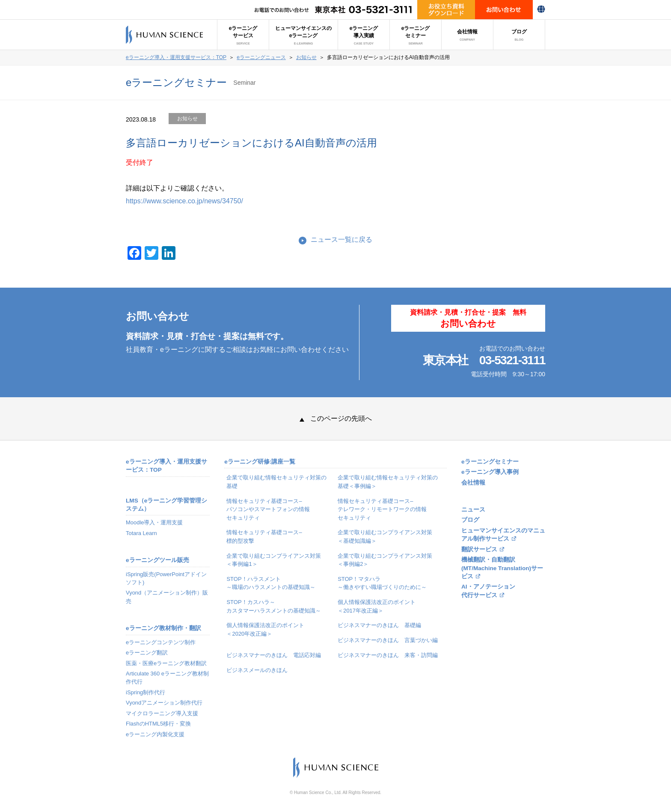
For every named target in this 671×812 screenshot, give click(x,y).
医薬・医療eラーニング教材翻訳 (166, 663)
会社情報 (467, 35)
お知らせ (306, 57)
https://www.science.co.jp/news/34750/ (184, 201)
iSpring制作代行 (145, 692)
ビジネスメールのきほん (257, 670)
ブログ (519, 35)
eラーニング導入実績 (364, 35)
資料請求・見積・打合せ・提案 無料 (468, 318)
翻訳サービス (479, 549)
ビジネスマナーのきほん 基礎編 (379, 625)
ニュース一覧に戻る (341, 239)
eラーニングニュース (261, 57)
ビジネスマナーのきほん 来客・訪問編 (388, 655)
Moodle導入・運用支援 (154, 522)
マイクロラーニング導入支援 (162, 713)
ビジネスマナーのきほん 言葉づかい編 (388, 640)
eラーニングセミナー (416, 35)
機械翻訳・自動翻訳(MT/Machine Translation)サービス (502, 568)
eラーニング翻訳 (147, 653)
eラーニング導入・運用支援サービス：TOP (176, 57)
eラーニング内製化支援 (155, 734)
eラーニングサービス (243, 35)
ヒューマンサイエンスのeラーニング (303, 35)
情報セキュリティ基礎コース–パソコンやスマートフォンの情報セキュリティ (268, 509)
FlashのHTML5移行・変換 (158, 724)
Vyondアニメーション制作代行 (164, 703)
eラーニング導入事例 (490, 472)
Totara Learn (141, 533)
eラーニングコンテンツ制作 (161, 642)
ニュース (473, 510)
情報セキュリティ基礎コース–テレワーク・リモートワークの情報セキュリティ (382, 509)
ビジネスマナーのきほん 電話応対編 (274, 655)
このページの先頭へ (336, 418)
